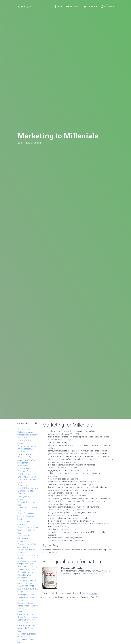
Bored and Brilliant (25, 471)
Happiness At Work (26, 597)
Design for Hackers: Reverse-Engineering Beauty (26, 516)
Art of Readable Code (27, 449)
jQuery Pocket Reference (28, 617)
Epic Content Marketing (27, 567)
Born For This (24, 474)
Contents (90, 7)
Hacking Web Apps (26, 595)
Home (58, 7)
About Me (73, 7)
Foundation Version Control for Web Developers (26, 575)
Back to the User (25, 454)
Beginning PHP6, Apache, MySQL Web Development (26, 460)
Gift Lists (107, 7)
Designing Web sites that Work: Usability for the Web (28, 530)
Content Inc (23, 485)
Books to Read (24, 468)
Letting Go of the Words (28, 620)
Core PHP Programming (28, 488)
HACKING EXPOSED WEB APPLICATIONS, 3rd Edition (28, 589)
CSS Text (22, 494)
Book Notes (23, 423)
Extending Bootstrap (26, 569)
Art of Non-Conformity (27, 446)
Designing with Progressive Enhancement (24, 539)
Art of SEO (22, 452)
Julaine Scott (24, 7)
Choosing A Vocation (27, 477)
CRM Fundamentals (26, 491)
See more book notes (91, 593)
